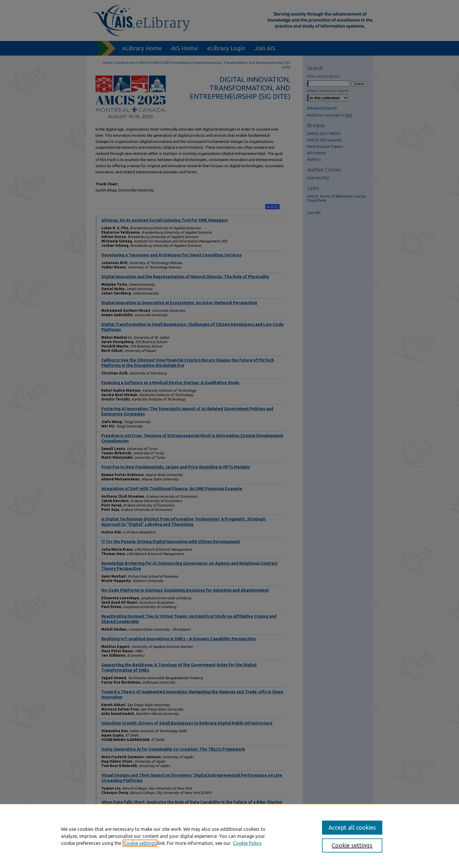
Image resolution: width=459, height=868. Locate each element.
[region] (229, 836)
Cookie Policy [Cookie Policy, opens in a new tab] (247, 843)
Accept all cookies (352, 827)
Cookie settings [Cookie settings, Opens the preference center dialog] (352, 845)
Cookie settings (140, 843)
